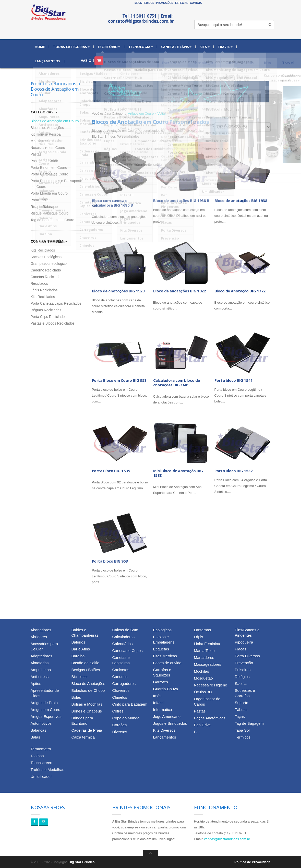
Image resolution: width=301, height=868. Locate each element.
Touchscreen (41, 763)
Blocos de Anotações (47, 128)
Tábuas (241, 710)
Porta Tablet (40, 200)
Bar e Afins (81, 649)
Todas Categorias (71, 47)
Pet (197, 732)
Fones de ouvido (167, 663)
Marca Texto (204, 651)
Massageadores (208, 664)
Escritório (109, 47)
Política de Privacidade (252, 862)
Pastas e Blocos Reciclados (53, 323)
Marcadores (204, 657)
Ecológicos (162, 630)
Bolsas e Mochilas (87, 704)
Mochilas (202, 671)
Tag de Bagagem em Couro (52, 220)
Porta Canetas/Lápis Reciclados (56, 303)
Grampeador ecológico (49, 264)
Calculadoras (124, 637)
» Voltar (160, 114)
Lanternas (203, 630)
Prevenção (244, 663)
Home (40, 47)
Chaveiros (121, 690)
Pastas (36, 154)
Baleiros (78, 642)
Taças (240, 716)
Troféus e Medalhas (47, 770)
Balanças (39, 730)
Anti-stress (40, 677)
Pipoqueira (244, 642)
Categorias (44, 112)
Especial (182, 3)
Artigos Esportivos (46, 716)
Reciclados (39, 283)
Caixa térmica (83, 737)
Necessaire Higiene (211, 685)
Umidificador (41, 776)
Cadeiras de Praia (87, 730)
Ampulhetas (41, 670)
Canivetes (121, 670)
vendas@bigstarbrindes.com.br (227, 839)
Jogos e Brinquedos (170, 723)
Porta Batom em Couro (49, 168)
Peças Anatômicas (210, 718)
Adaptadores (41, 656)
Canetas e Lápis (176, 47)
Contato (196, 3)
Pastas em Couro (44, 161)
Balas (35, 737)
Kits (205, 47)
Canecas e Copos (128, 651)
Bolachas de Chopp (88, 690)
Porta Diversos (247, 656)
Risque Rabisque (44, 207)
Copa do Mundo (126, 718)
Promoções (165, 3)
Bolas (76, 697)
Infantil (159, 703)
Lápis (199, 637)
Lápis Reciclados (44, 290)
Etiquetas (161, 649)
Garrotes (161, 682)
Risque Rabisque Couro (50, 213)
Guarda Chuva (166, 689)
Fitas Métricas (165, 656)
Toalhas (37, 756)
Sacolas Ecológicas (46, 257)
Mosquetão (203, 678)
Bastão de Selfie (85, 663)
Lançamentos (47, 61)
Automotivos (41, 723)
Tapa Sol (242, 730)
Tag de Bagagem (249, 723)
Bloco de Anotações (88, 683)
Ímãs (157, 696)
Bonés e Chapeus (87, 711)
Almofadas (40, 663)
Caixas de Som (125, 630)
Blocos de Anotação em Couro (55, 121)
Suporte (242, 703)
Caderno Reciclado (46, 270)
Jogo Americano (167, 716)
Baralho (78, 656)
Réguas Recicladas (46, 310)
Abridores (39, 637)
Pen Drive (202, 725)
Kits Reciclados (43, 250)
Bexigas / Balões (86, 670)
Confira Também (49, 241)
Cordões (120, 725)
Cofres (118, 711)
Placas (241, 649)
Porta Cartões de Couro (50, 174)
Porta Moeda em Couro (49, 193)
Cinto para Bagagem (130, 704)
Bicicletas (80, 677)
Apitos (36, 683)
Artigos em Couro (141, 114)
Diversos (120, 732)
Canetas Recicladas (47, 277)
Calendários (123, 644)
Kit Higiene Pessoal (46, 134)
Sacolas (242, 683)
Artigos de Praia (44, 703)
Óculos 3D (203, 692)
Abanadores (41, 630)
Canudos (120, 677)
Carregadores (124, 683)
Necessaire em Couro (48, 148)
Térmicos (243, 737)
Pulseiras (243, 670)
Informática (163, 710)
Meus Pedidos (144, 3)
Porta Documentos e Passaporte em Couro (56, 184)
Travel (225, 47)
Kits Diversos (164, 730)
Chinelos (120, 697)
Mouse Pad (40, 141)
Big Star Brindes (82, 862)
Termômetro (41, 749)
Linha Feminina (207, 644)
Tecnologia (141, 47)
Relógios (242, 677)
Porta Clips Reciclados (49, 317)
